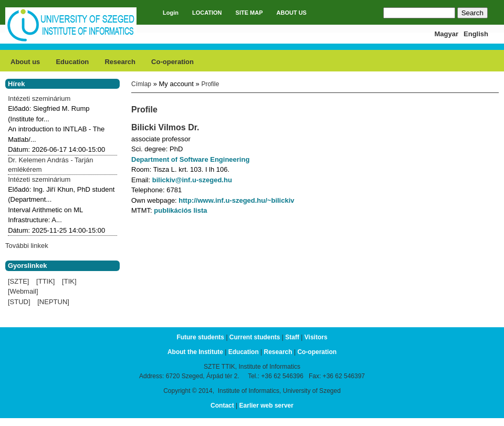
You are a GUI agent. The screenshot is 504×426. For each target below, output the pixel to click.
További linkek (27, 246)
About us (25, 62)
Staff (292, 337)
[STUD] (19, 302)
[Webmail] (23, 291)
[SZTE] (18, 281)
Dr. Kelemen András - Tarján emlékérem (50, 165)
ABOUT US (292, 13)
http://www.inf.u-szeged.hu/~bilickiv (236, 200)
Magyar (447, 34)
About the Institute (195, 352)
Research (120, 62)
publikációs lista (180, 210)
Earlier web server (266, 406)
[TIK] (69, 281)
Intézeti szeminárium (39, 98)
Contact (222, 406)
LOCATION (207, 13)
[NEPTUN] (53, 302)
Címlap (141, 84)
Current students (255, 337)
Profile (210, 84)
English (476, 34)
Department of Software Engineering (190, 159)
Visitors (316, 337)
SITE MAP (249, 13)
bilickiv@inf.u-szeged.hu (192, 180)
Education (72, 62)
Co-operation (172, 62)
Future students (200, 337)
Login (171, 13)
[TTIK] (45, 281)
